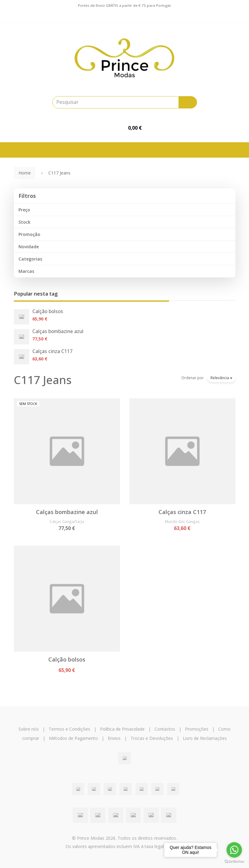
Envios (114, 738)
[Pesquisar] (188, 102)
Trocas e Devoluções (152, 738)
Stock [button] (24, 222)
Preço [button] (24, 210)
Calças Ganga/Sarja (67, 521)
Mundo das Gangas (182, 521)
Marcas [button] (26, 271)
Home (25, 173)
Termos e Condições (69, 729)
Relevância (221, 378)
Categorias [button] (30, 259)
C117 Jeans (43, 380)
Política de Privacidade (122, 729)
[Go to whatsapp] (234, 850)
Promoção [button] (29, 234)
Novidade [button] (29, 247)
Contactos (165, 729)
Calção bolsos (48, 311)
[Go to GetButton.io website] (234, 862)
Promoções (197, 729)
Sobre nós (29, 729)
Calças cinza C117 (52, 351)
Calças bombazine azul (58, 331)
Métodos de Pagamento (73, 738)
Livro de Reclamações (205, 738)
